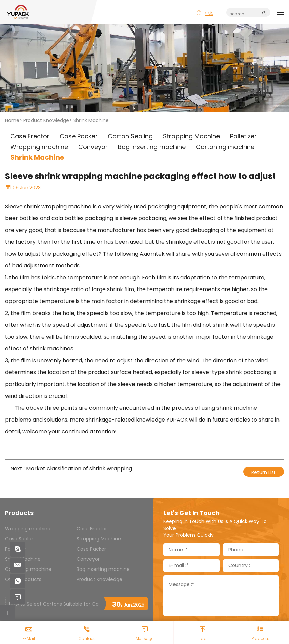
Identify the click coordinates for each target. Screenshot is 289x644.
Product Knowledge (46, 120)
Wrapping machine (28, 529)
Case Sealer (19, 539)
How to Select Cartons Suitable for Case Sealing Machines (56, 604)
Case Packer (91, 549)
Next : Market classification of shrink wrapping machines (75, 468)
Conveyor (88, 559)
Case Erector (92, 529)
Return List (264, 472)
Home (12, 120)
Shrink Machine (91, 120)
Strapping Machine (99, 539)
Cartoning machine (28, 569)
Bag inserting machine (103, 569)
